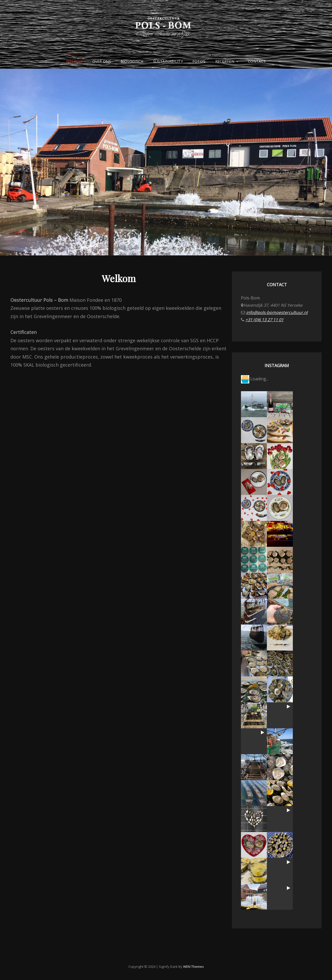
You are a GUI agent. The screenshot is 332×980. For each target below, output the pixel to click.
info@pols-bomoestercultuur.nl (277, 312)
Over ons (102, 61)
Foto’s (199, 61)
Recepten (225, 61)
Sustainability (168, 61)
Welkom (74, 61)
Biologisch (132, 61)
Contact (257, 61)
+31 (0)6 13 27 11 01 (264, 320)
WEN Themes (193, 967)
